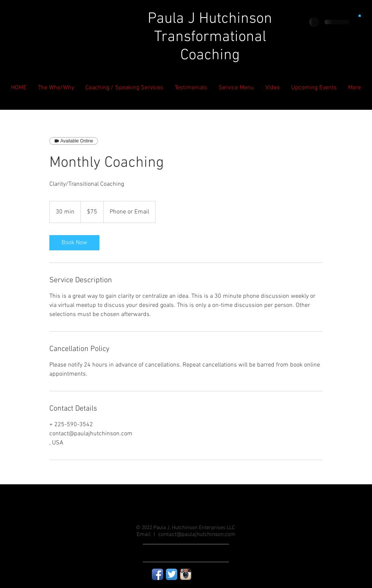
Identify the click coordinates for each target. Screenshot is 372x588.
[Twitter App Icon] (172, 574)
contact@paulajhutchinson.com (197, 534)
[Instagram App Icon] (186, 574)
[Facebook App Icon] (158, 574)
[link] (74, 243)
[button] (360, 15)
